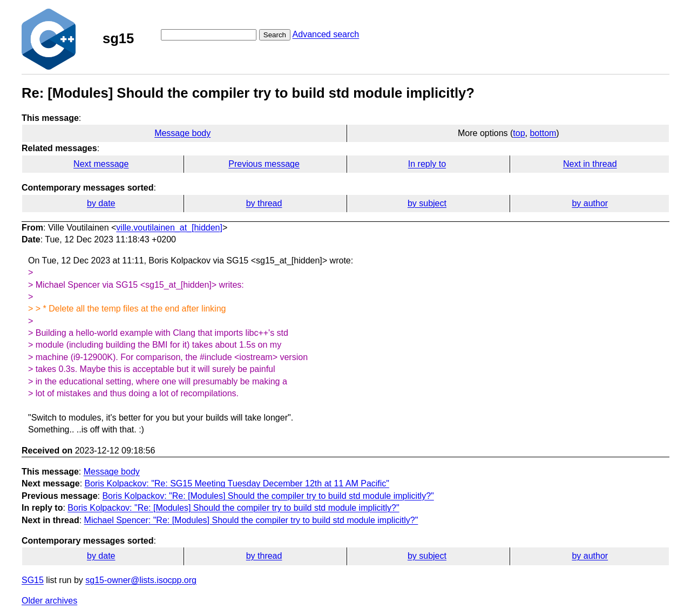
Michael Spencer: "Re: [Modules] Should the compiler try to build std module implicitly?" (251, 520)
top (519, 133)
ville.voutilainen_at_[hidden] (169, 228)
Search (275, 35)
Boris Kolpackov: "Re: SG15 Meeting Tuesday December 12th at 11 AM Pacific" (237, 483)
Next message (101, 164)
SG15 (33, 580)
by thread (264, 203)
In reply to (427, 164)
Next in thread (590, 164)
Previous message (264, 164)
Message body (182, 133)
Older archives (49, 601)
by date (101, 203)
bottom (543, 133)
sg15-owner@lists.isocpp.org (141, 580)
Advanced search (326, 34)
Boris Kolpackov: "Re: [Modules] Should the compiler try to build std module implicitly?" (268, 496)
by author (590, 203)
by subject (427, 203)
